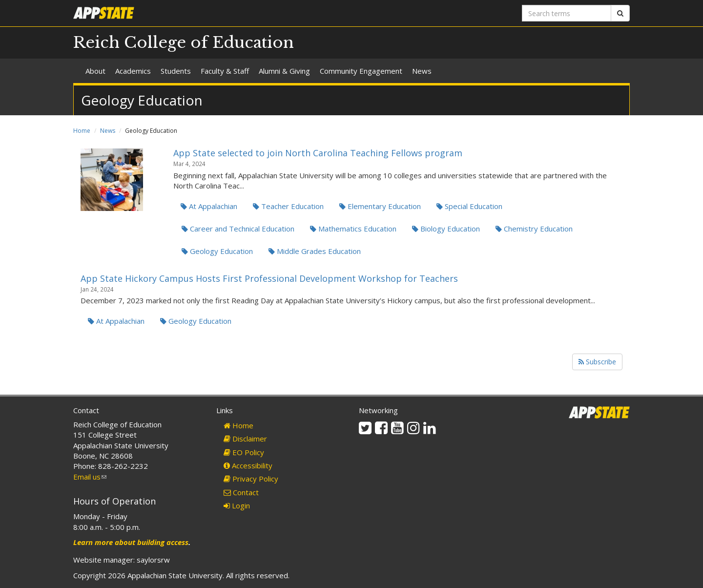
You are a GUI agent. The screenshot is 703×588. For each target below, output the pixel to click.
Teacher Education (288, 206)
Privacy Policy (251, 479)
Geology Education (217, 251)
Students (176, 71)
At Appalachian (209, 206)
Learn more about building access (131, 542)
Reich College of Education (184, 42)
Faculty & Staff (225, 71)
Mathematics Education (353, 229)
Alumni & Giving (284, 71)
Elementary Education (380, 206)
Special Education (469, 206)
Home (82, 131)
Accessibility (248, 465)
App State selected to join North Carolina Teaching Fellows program (318, 153)
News (422, 71)
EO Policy (244, 452)
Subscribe (597, 362)
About (95, 71)
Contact (241, 492)
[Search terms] (567, 13)
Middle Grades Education (315, 251)
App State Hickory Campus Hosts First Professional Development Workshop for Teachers (269, 278)
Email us (90, 477)
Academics (133, 71)
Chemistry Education (534, 229)
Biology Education (446, 229)
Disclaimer (245, 439)
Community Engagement (361, 71)
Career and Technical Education (238, 229)
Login (237, 505)
